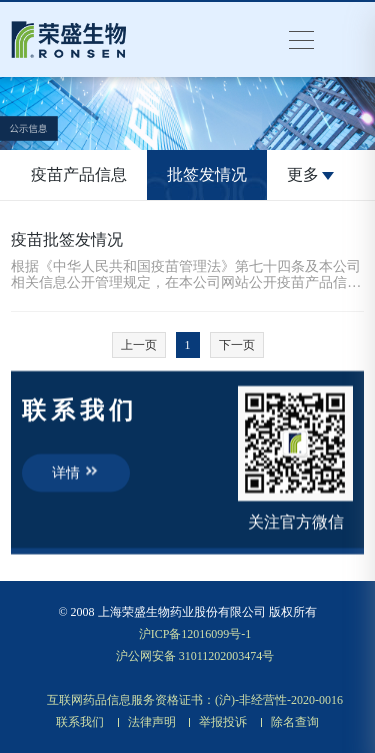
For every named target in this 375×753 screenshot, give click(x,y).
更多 (310, 174)
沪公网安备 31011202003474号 (195, 656)
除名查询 (295, 722)
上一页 (139, 345)
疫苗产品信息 (79, 174)
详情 (76, 471)
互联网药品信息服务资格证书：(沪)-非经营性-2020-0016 (195, 700)
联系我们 (80, 722)
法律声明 (152, 722)
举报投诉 (223, 722)
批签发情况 (207, 174)
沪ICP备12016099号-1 (195, 634)
